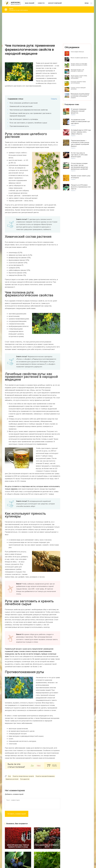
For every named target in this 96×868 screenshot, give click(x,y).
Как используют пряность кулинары (24, 119)
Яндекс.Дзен (26, 853)
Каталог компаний (55, 3)
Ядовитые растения (12, 779)
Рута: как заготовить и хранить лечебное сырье (28, 123)
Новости (41, 3)
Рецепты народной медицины (45, 776)
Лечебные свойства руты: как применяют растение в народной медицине (30, 115)
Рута (9, 776)
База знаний (30, 3)
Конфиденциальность (56, 854)
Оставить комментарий (17, 814)
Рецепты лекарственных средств (23, 776)
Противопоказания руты (19, 126)
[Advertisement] (48, 27)
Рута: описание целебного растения (24, 103)
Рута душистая (25, 779)
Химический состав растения (21, 106)
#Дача (50, 9)
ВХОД (89, 3)
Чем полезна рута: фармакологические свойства (29, 110)
